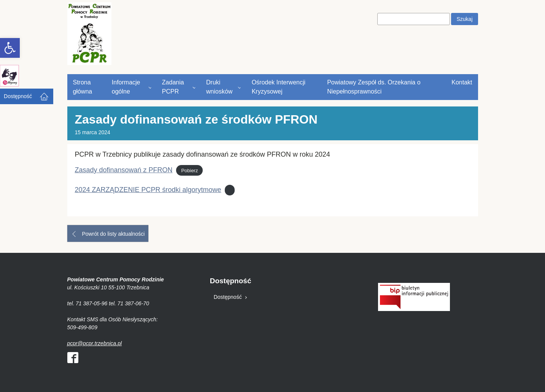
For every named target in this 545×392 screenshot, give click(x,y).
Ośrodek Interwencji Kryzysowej (279, 87)
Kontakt (462, 82)
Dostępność (18, 96)
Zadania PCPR (173, 87)
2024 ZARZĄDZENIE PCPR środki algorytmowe (148, 190)
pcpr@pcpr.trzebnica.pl (95, 343)
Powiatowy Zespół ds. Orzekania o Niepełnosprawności (374, 87)
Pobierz (189, 171)
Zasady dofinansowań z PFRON (124, 170)
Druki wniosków (219, 87)
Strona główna (83, 87)
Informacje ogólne (126, 87)
